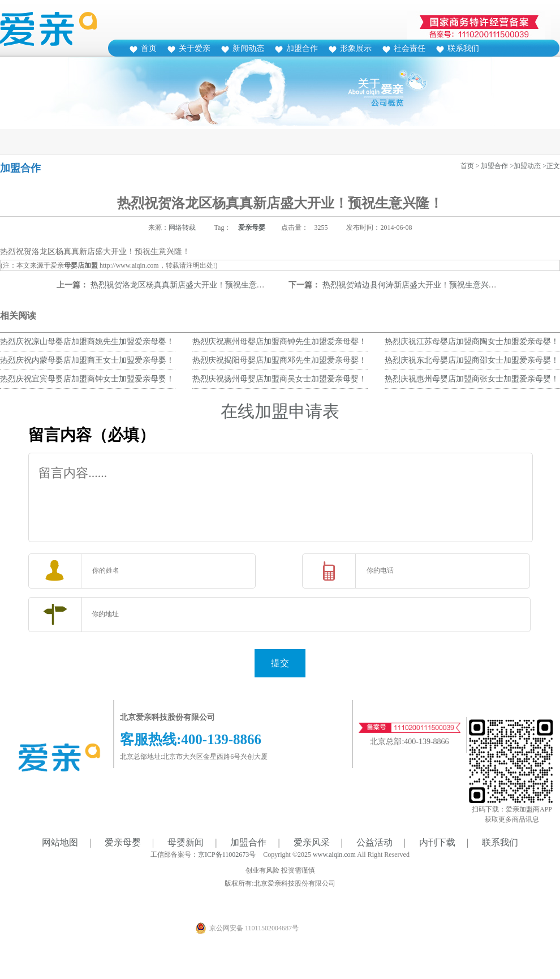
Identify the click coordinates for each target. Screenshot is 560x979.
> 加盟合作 (492, 166)
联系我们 (463, 48)
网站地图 (60, 842)
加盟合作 (302, 48)
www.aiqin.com (334, 855)
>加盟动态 (525, 166)
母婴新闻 (186, 842)
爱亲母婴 (252, 227)
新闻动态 (248, 48)
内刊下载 (437, 842)
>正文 (551, 166)
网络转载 (182, 227)
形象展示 (356, 48)
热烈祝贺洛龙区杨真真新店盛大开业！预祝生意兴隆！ (186, 285)
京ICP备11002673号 (227, 855)
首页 (149, 48)
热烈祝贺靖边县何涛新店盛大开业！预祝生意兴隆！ (413, 285)
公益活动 (374, 842)
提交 (280, 663)
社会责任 (410, 48)
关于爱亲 (195, 48)
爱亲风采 (312, 842)
